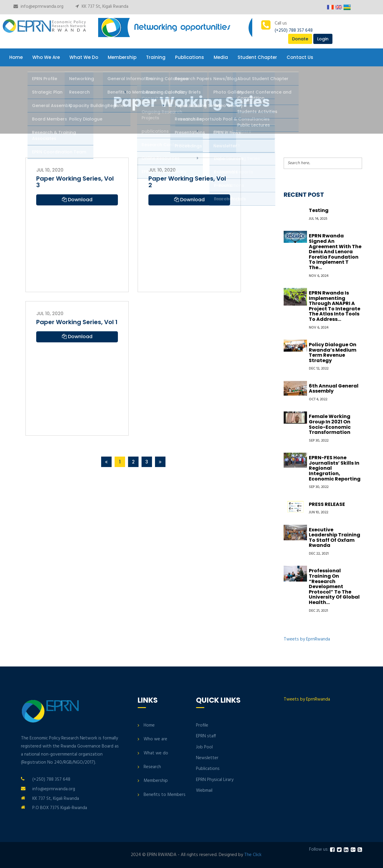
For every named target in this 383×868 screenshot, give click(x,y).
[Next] (160, 462)
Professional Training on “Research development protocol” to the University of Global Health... (334, 586)
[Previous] (106, 462)
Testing (319, 210)
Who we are (155, 739)
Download (77, 200)
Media (221, 57)
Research (152, 767)
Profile (202, 725)
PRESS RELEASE (327, 504)
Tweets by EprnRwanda (307, 639)
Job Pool (204, 747)
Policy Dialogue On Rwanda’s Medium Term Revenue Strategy (333, 353)
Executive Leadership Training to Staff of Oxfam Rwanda (335, 538)
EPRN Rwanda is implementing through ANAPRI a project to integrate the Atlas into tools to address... (335, 306)
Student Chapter (257, 57)
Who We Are (46, 57)
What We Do (84, 57)
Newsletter (207, 758)
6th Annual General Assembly (334, 389)
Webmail (204, 791)
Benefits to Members (165, 795)
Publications (190, 57)
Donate (300, 39)
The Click (253, 855)
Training (156, 57)
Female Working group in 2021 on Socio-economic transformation (330, 424)
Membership (122, 57)
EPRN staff (206, 736)
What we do (156, 753)
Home (16, 57)
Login (323, 39)
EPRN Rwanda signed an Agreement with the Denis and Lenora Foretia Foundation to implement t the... (335, 252)
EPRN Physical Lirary (215, 780)
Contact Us (300, 57)
